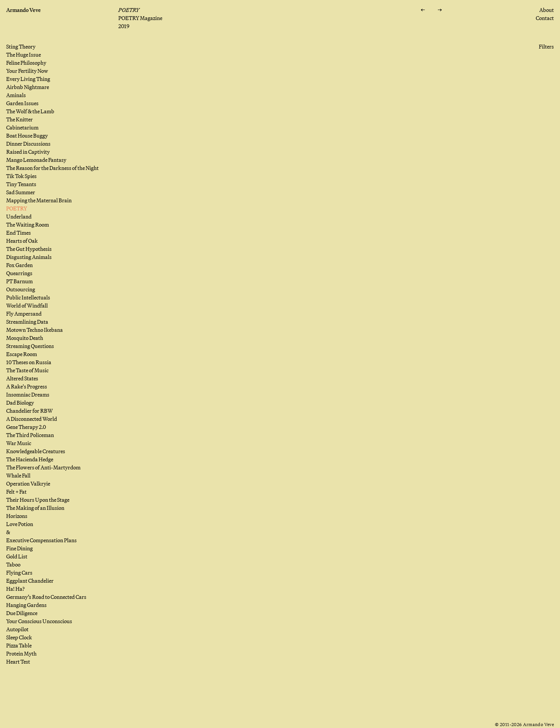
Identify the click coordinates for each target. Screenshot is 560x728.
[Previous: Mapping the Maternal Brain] (422, 10)
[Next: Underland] (439, 10)
